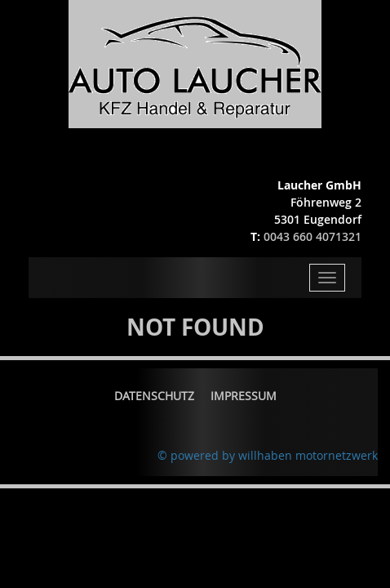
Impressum (244, 396)
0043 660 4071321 (312, 236)
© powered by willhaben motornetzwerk (268, 455)
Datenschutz (154, 396)
